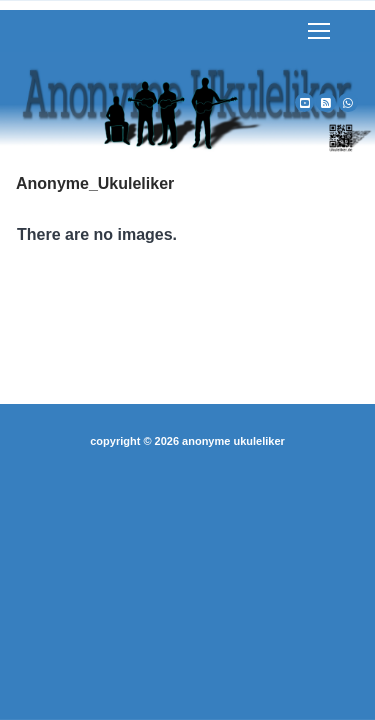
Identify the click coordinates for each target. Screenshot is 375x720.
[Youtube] (305, 103)
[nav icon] (319, 31)
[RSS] (326, 103)
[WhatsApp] (348, 103)
